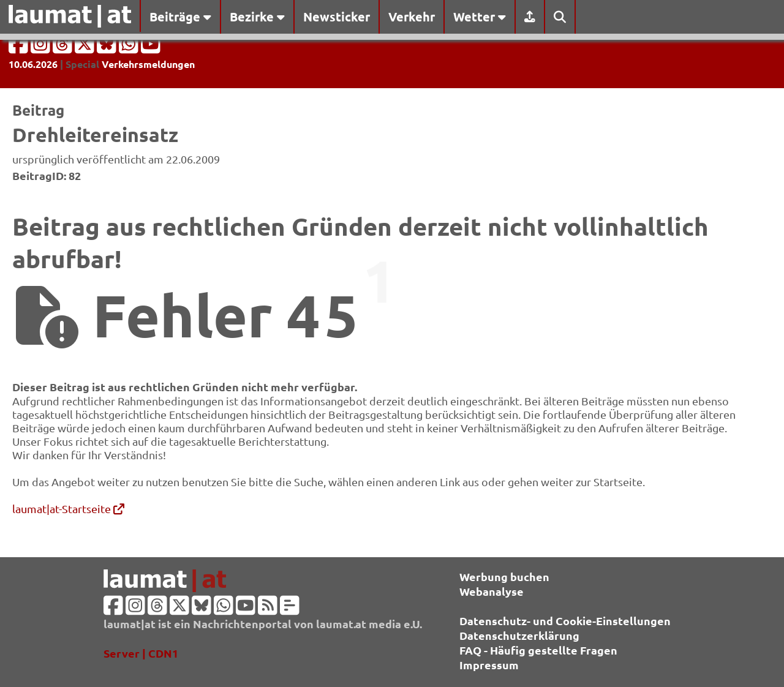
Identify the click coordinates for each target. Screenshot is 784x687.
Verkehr (412, 17)
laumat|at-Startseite (68, 509)
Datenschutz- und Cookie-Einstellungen (565, 621)
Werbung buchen (504, 576)
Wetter (480, 17)
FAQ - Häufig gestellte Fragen (538, 650)
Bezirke (257, 17)
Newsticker (337, 17)
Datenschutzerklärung (519, 635)
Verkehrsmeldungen (148, 64)
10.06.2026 (33, 64)
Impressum (489, 665)
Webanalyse (492, 591)
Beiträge (180, 17)
